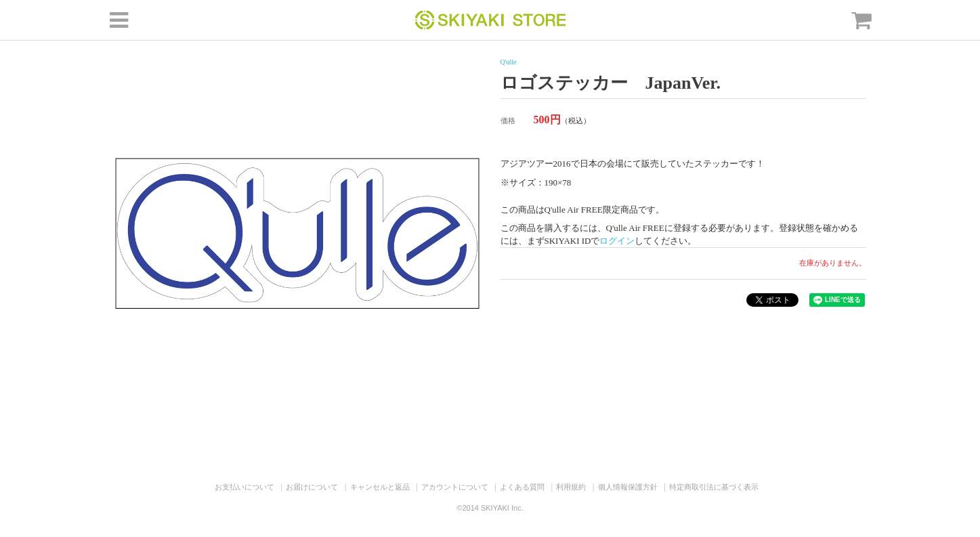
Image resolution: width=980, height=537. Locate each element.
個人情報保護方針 (628, 487)
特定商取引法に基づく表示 (714, 487)
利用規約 (571, 487)
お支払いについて (244, 487)
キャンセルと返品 (380, 487)
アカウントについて (455, 487)
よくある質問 (522, 487)
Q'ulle (509, 62)
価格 (508, 121)
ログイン (617, 241)
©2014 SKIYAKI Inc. (490, 508)
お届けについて (312, 487)
